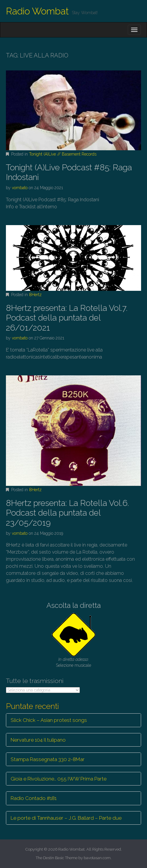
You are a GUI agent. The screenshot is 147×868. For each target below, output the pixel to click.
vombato (20, 188)
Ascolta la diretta (74, 605)
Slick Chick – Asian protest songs (49, 720)
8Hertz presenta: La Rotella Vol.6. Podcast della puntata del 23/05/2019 (67, 513)
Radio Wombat (37, 11)
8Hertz (35, 295)
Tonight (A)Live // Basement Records (63, 154)
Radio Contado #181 (34, 798)
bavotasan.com (97, 858)
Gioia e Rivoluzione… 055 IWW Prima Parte (59, 779)
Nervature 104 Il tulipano (38, 740)
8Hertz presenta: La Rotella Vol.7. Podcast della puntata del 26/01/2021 (67, 318)
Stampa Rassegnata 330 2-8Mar (48, 759)
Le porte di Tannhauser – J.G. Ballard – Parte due (66, 818)
